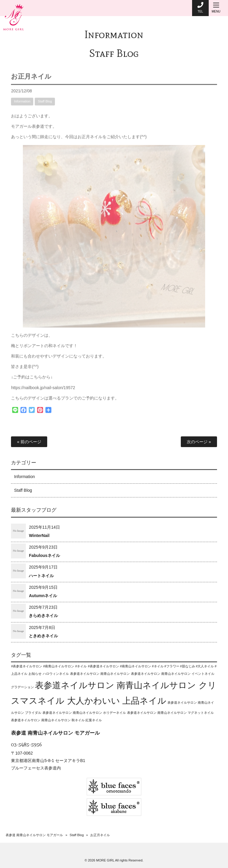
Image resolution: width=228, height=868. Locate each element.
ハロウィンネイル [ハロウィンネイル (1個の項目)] (56, 674)
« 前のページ (29, 442)
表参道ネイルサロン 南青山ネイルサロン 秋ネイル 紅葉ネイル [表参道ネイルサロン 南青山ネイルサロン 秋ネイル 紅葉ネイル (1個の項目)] (56, 720)
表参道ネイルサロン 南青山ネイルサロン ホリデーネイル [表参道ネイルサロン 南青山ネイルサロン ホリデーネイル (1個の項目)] (84, 713)
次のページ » (199, 442)
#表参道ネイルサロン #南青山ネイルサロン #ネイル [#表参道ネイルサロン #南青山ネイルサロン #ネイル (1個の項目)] (49, 666)
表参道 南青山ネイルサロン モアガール (34, 835)
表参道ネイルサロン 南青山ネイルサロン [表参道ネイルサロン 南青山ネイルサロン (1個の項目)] (100, 674)
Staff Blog (114, 53)
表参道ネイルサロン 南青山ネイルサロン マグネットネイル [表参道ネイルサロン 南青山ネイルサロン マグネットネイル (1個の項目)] (170, 713)
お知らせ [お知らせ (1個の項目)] (35, 674)
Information (114, 34)
